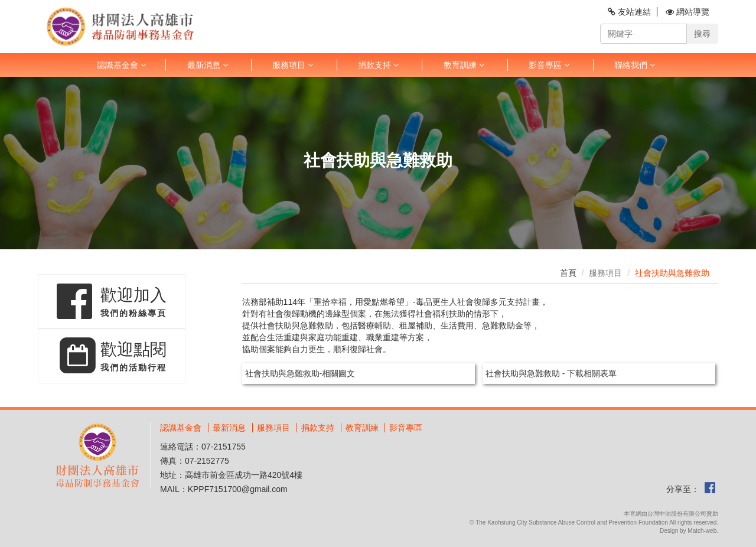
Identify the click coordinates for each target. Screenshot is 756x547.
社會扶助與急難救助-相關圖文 (300, 373)
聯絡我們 (635, 65)
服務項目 (293, 65)
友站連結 (629, 12)
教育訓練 (464, 65)
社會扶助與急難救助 (672, 273)
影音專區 (549, 65)
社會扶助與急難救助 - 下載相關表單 (551, 373)
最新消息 (208, 65)
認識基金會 (121, 65)
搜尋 (702, 34)
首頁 (568, 273)
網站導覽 (687, 12)
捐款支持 (378, 65)
